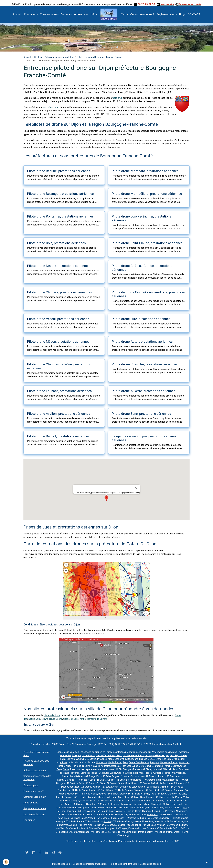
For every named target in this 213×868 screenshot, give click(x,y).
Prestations (31, 14)
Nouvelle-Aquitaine (76, 759)
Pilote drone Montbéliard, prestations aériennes (147, 194)
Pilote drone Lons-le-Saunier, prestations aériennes (142, 218)
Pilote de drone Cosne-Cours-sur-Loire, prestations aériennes (149, 294)
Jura (38, 719)
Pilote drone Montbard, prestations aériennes (145, 171)
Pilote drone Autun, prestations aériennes (142, 342)
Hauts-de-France (169, 762)
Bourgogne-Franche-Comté (141, 759)
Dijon (102, 783)
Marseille (69, 780)
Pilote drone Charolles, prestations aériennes (145, 364)
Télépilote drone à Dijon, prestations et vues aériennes (144, 438)
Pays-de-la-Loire (81, 766)
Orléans (104, 801)
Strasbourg (152, 815)
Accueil (17, 14)
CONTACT (194, 14)
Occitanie (91, 759)
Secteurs (66, 14)
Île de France (88, 755)
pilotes (64, 762)
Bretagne (76, 755)
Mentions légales (61, 864)
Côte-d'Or (117, 98)
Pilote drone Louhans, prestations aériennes (59, 391)
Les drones (29, 820)
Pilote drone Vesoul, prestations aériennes (58, 319)
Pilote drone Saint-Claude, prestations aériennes (147, 243)
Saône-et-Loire (71, 719)
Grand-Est (161, 759)
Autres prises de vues (35, 770)
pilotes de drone (52, 715)
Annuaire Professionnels (121, 841)
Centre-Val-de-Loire (139, 762)
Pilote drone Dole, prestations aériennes (56, 243)
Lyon (66, 818)
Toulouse (139, 790)
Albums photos (161, 841)
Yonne (83, 719)
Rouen (107, 821)
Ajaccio (66, 790)
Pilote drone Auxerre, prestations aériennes (143, 391)
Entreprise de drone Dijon (39, 725)
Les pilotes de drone (34, 814)
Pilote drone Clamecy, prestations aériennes (59, 292)
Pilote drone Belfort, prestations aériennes (58, 436)
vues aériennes (50, 107)
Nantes (84, 801)
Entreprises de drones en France (96, 752)
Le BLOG (175, 841)
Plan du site (72, 841)
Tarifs (124, 14)
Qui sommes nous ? (142, 14)
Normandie (65, 755)
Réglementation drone (35, 808)
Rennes (102, 794)
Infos (94, 14)
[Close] (136, 488)
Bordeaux (178, 790)
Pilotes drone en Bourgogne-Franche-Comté (99, 57)
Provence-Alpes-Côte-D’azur (136, 766)
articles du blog (88, 841)
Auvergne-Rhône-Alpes (157, 755)
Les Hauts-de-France (134, 755)
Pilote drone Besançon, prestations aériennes (60, 194)
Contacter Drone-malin (35, 797)
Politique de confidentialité (123, 864)
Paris (119, 755)
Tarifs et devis (31, 803)
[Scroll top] (207, 862)
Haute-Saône (56, 719)
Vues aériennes (49, 14)
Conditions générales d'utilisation (90, 864)
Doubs (32, 719)
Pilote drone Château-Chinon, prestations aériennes (142, 268)
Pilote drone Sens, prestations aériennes (141, 414)
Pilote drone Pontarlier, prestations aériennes (60, 216)
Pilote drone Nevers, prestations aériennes (58, 266)
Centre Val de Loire (106, 755)
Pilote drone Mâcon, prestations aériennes (58, 342)
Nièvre (45, 719)
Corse (170, 759)
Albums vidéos (144, 841)
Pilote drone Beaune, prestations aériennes (59, 171)
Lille (185, 808)
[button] (106, 498)
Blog (182, 14)
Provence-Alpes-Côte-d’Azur (112, 759)
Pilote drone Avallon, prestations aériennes (59, 414)
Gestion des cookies (150, 864)
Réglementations (167, 14)
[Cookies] (6, 862)
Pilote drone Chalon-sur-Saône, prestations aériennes (58, 366)
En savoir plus (31, 785)
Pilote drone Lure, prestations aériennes (141, 319)
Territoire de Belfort (97, 719)
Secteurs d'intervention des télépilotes (54, 57)
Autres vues (81, 14)
